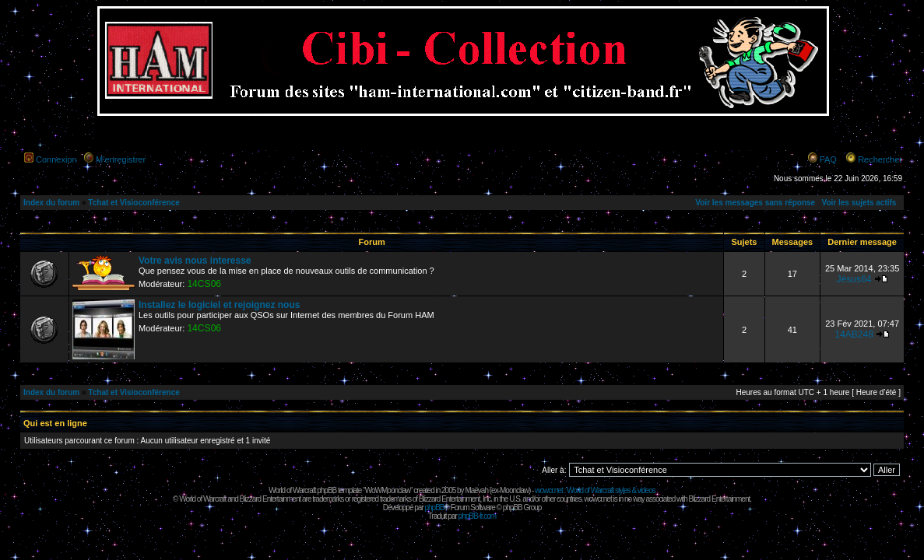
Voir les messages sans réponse (755, 203)
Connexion (56, 159)
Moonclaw (514, 490)
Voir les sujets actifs (859, 203)
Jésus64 (854, 279)
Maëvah (476, 490)
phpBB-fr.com (478, 516)
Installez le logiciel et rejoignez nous (219, 305)
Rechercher (880, 159)
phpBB (434, 507)
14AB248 (854, 334)
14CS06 (204, 284)
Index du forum (51, 203)
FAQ (828, 159)
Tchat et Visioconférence (134, 203)
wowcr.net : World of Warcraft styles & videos (595, 490)
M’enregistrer (121, 159)
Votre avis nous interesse (195, 261)
